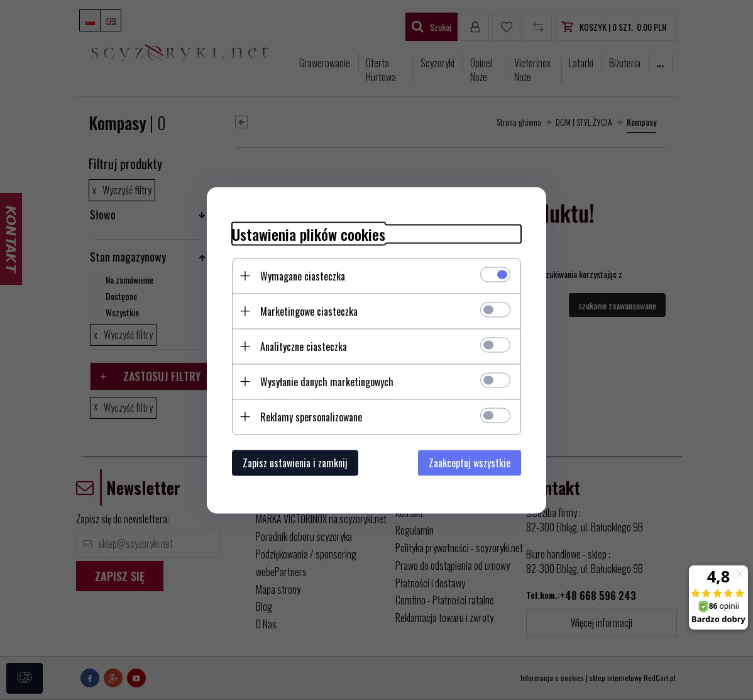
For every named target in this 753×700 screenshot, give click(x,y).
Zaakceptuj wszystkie (470, 462)
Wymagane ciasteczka (303, 275)
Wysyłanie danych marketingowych (327, 381)
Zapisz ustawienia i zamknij (295, 462)
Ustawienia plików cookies (309, 234)
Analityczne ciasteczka (304, 346)
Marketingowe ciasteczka (309, 311)
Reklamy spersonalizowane (311, 416)
